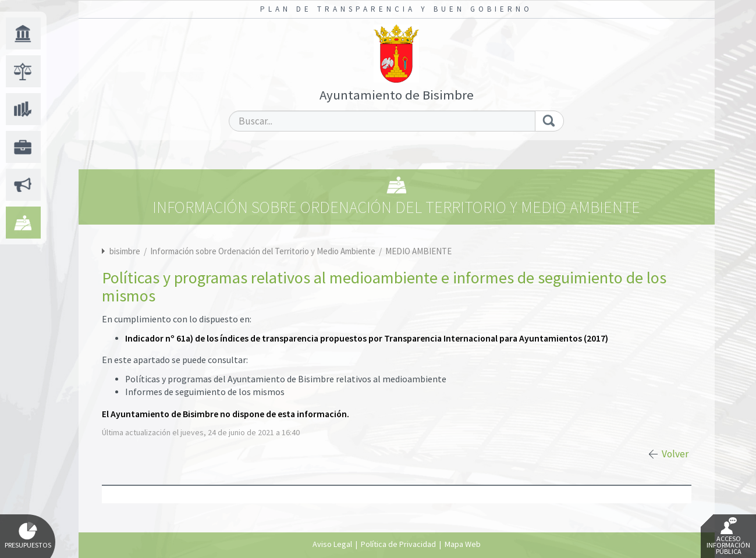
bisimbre (125, 251)
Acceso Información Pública (728, 536)
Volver (675, 454)
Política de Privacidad (398, 544)
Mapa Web (463, 544)
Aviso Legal (332, 544)
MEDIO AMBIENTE (418, 251)
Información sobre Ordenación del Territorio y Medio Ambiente (264, 251)
